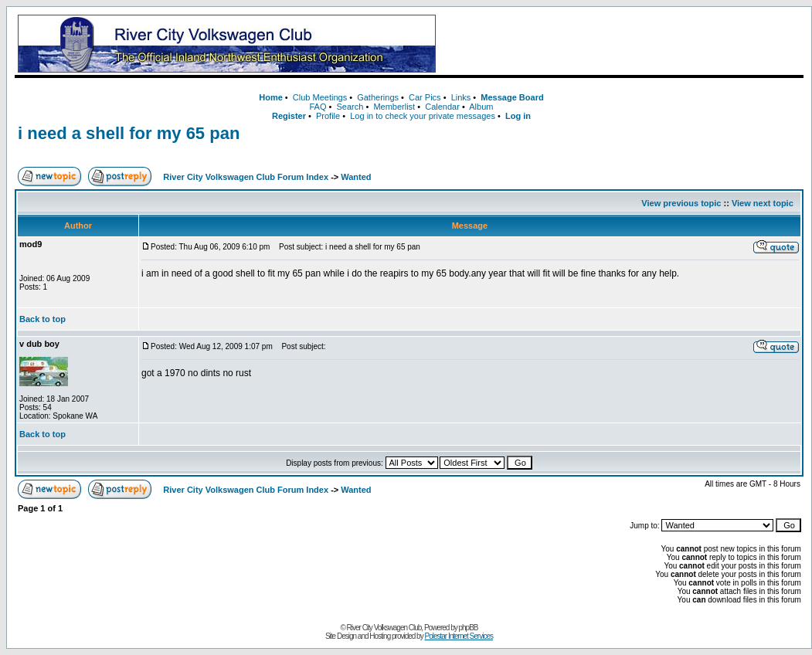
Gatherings (378, 97)
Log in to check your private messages (423, 116)
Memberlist (394, 107)
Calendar (442, 107)
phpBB (469, 628)
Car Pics (425, 97)
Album (481, 107)
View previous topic (681, 203)
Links (461, 97)
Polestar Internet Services (459, 636)
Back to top (42, 319)
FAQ (318, 107)
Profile (328, 116)
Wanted (356, 177)
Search (350, 107)
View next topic (763, 203)
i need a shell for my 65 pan (129, 133)
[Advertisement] (623, 44)
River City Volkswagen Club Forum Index (246, 177)
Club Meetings (320, 97)
